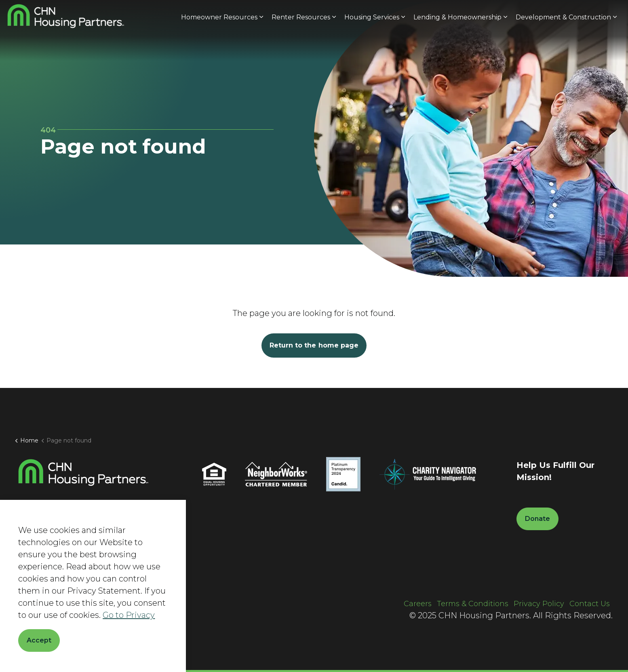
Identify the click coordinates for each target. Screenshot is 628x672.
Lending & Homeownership (457, 45)
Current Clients (525, 15)
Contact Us (590, 604)
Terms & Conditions (473, 604)
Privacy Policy (539, 604)
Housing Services (372, 45)
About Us (421, 15)
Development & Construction (563, 45)
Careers (482, 15)
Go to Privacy (129, 615)
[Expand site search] (563, 15)
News (453, 15)
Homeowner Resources (219, 45)
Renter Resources (301, 45)
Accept (39, 640)
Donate (598, 15)
